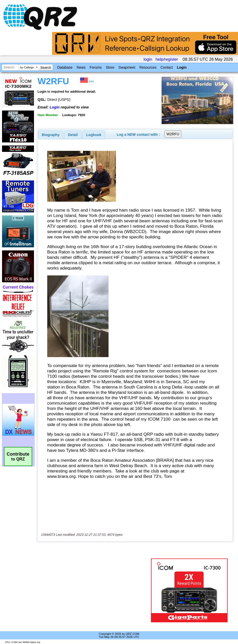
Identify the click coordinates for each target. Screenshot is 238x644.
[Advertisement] (95, 590)
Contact (166, 67)
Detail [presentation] (73, 135)
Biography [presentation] (51, 135)
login (148, 59)
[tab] (51, 135)
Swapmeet (127, 67)
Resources (148, 67)
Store (110, 67)
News (81, 67)
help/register (167, 59)
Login (182, 67)
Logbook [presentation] (94, 135)
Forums (96, 67)
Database (65, 67)
